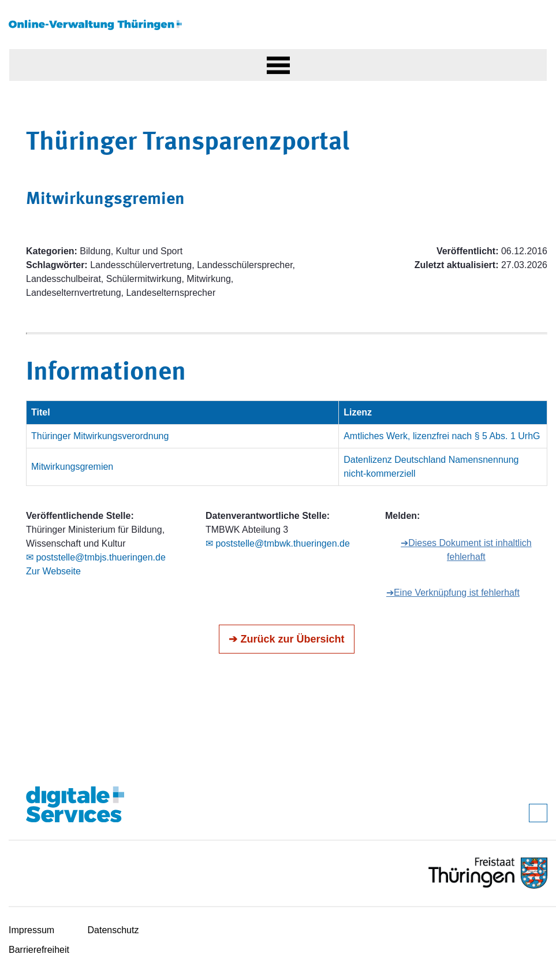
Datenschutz (113, 930)
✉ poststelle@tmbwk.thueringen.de (278, 543)
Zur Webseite (53, 571)
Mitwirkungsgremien (72, 467)
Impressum (31, 930)
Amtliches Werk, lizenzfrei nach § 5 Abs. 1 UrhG (442, 436)
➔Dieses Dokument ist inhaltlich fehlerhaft (466, 550)
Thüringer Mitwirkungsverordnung (100, 436)
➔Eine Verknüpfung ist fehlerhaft (453, 593)
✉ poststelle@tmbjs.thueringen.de (96, 557)
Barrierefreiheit (39, 950)
